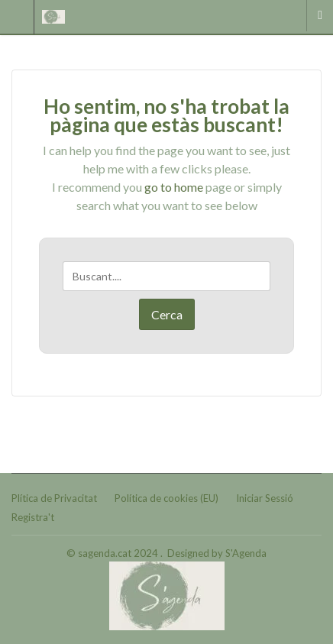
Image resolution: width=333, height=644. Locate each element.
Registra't (33, 517)
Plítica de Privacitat (54, 498)
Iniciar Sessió (265, 498)
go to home (174, 187)
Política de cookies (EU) (166, 498)
